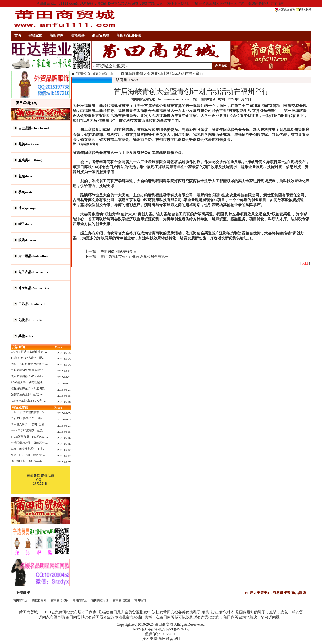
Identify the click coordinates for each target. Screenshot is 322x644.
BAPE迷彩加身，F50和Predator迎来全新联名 (38, 437)
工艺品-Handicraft (32, 304)
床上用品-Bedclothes (33, 256)
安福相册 (78, 36)
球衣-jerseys (27, 208)
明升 (144, 629)
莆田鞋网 (57, 36)
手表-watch (26, 192)
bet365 (137, 629)
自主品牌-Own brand (34, 128)
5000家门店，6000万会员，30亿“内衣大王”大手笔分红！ (46, 461)
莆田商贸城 (80, 601)
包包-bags (25, 176)
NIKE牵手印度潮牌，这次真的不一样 (34, 431)
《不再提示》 (278, 4)
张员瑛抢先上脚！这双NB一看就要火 (34, 395)
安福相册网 (39, 601)
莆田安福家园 (121, 601)
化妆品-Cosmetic (30, 320)
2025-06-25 (64, 353)
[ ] (305, 264)
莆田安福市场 (100, 601)
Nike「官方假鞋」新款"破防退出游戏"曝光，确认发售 (44, 455)
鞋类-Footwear (29, 144)
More (58, 347)
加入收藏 (304, 9)
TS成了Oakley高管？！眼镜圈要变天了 (35, 358)
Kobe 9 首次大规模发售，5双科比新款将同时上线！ (43, 412)
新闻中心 (108, 74)
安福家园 (35, 36)
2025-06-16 (64, 438)
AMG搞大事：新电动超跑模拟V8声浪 (34, 382)
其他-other (26, 336)
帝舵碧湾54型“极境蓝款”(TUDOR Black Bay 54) (40, 370)
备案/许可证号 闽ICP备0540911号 (169, 629)
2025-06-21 (64, 371)
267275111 (169, 634)
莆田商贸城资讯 (129, 36)
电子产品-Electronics (33, 272)
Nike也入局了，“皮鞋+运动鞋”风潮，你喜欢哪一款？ (44, 424)
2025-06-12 (64, 450)
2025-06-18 (64, 396)
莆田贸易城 (101, 36)
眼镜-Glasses (27, 240)
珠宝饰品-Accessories (33, 288)
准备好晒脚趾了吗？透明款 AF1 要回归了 (36, 388)
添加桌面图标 (285, 9)
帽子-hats (25, 224)
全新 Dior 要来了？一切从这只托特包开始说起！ (41, 418)
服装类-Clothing (30, 160)
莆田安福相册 (59, 601)
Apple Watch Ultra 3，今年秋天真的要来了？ (38, 401)
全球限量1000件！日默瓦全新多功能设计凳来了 (40, 443)
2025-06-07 (64, 462)
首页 (18, 36)
